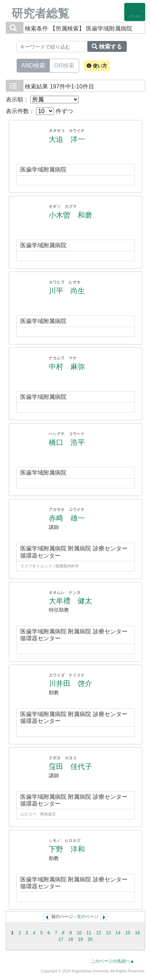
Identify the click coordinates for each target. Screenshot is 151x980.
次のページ (88, 917)
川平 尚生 (67, 291)
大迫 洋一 (67, 139)
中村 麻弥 (67, 367)
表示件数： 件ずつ (39, 111)
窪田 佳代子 (70, 766)
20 (90, 939)
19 (81, 939)
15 (128, 933)
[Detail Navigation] (135, 12)
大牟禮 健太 (70, 601)
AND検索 (33, 65)
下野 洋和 (67, 849)
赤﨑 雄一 (67, 518)
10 (79, 933)
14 (118, 933)
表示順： (42, 100)
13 (108, 933)
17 (61, 939)
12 (99, 933)
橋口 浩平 (67, 442)
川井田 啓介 (70, 683)
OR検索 (64, 65)
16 (138, 933)
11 (89, 933)
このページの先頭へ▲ (113, 961)
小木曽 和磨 (70, 215)
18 (71, 939)
